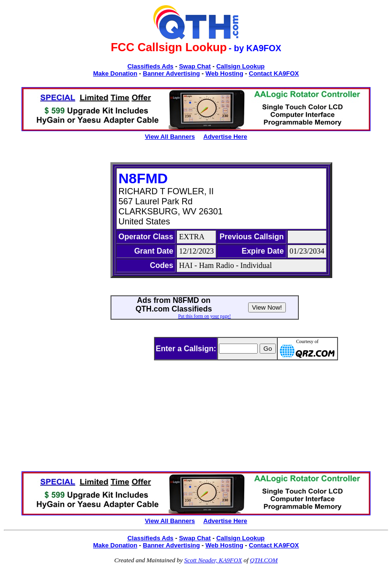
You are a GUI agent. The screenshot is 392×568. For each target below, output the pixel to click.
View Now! (267, 307)
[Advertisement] (49, 306)
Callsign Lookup (240, 66)
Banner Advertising (171, 73)
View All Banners (170, 137)
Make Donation (115, 73)
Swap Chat (195, 66)
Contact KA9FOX (274, 73)
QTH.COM (264, 560)
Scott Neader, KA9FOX (213, 560)
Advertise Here (225, 137)
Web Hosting (224, 73)
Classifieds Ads (150, 66)
